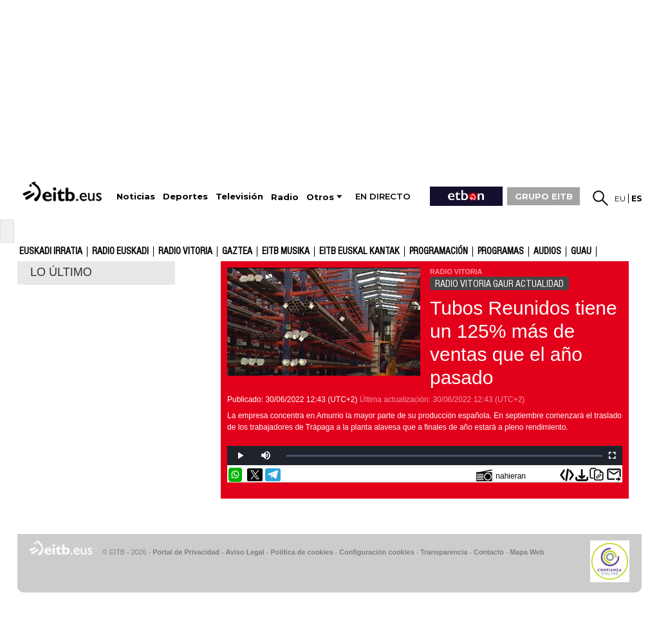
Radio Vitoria (185, 252)
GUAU (581, 252)
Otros (320, 197)
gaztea (237, 252)
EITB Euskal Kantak (359, 252)
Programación (439, 252)
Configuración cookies (376, 552)
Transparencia (444, 552)
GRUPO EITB (544, 196)
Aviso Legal (245, 552)
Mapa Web (527, 552)
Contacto (489, 552)
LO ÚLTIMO (61, 272)
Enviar (614, 475)
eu (620, 198)
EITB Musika (286, 252)
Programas (501, 252)
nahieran (501, 475)
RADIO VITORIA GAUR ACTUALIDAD (499, 284)
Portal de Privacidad (186, 552)
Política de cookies (302, 552)
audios (547, 252)
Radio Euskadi (120, 252)
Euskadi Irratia (51, 252)
